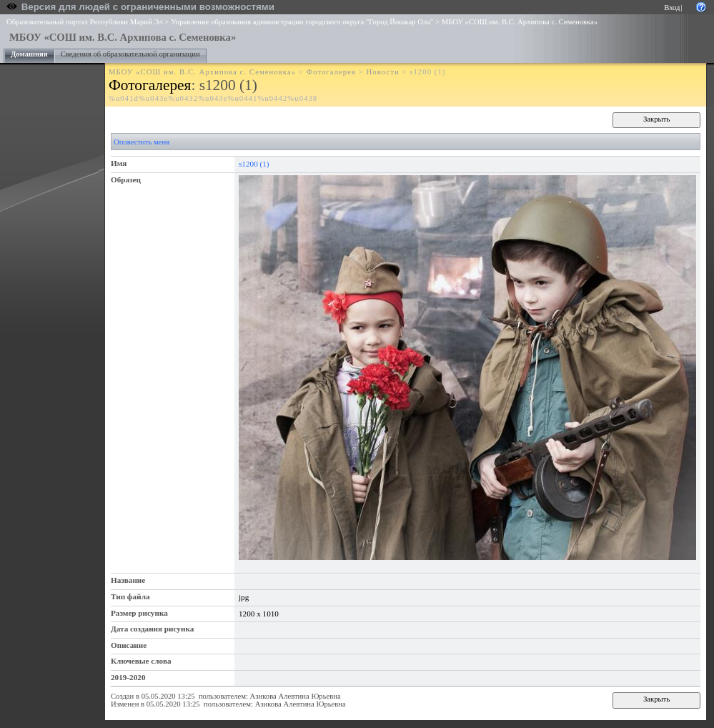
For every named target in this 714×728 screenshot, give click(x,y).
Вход (672, 8)
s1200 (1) (254, 164)
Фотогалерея (331, 72)
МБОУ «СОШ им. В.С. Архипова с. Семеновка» (520, 22)
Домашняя (29, 54)
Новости (383, 72)
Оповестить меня (142, 142)
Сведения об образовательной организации (130, 54)
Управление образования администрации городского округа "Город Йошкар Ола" (302, 22)
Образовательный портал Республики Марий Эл (85, 22)
